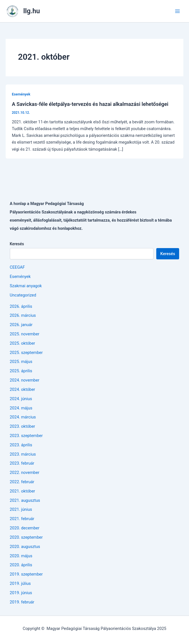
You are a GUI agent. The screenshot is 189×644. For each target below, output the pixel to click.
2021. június (21, 509)
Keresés (17, 244)
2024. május (21, 408)
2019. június (21, 593)
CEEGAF (17, 267)
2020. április (21, 565)
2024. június (21, 399)
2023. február (22, 463)
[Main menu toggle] (177, 11)
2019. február (22, 602)
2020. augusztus (25, 547)
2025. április (21, 371)
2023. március (23, 454)
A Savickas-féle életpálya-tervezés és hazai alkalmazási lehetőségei (90, 104)
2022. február (22, 482)
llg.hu (32, 11)
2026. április (21, 306)
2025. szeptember (26, 353)
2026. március (23, 315)
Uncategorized (23, 295)
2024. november (25, 380)
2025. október (23, 343)
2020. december (25, 528)
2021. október (23, 491)
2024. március (23, 417)
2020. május (21, 556)
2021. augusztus (25, 500)
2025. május (21, 362)
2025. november (25, 334)
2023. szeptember (26, 436)
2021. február (22, 519)
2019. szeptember (26, 574)
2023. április (21, 445)
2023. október (23, 426)
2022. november (25, 473)
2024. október (23, 389)
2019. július (20, 583)
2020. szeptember (26, 537)
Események (21, 94)
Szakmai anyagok (26, 286)
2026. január (21, 325)
